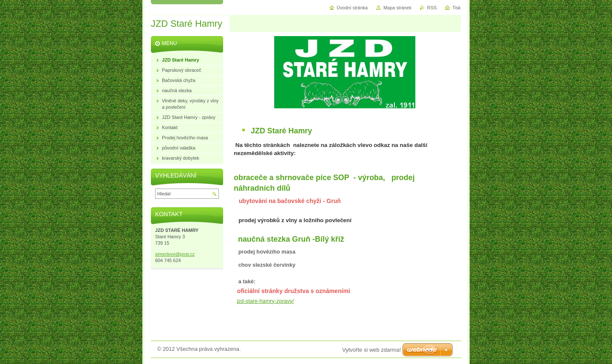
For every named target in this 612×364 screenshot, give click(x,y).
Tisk (456, 8)
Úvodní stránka (352, 8)
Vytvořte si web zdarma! (371, 350)
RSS (432, 8)
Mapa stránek (397, 8)
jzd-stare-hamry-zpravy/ (265, 301)
